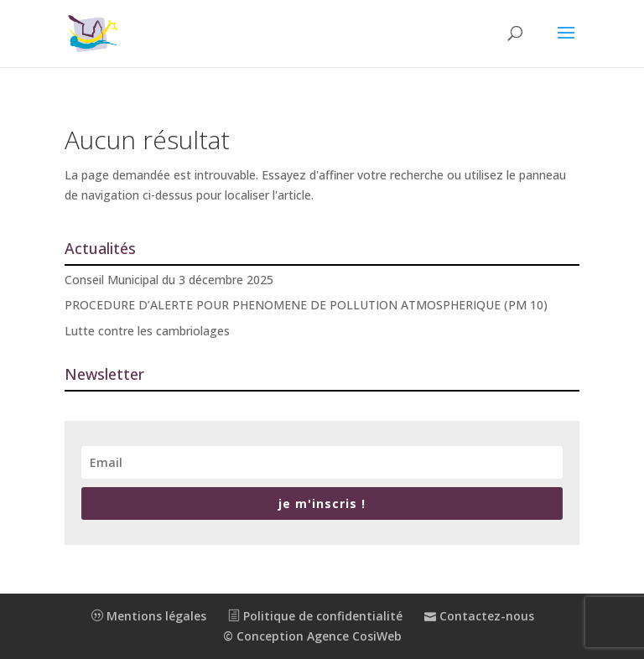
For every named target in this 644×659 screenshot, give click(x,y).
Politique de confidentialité (315, 616)
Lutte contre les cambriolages (147, 331)
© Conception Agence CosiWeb (312, 636)
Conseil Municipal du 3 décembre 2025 (169, 280)
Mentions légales (149, 616)
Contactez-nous (479, 616)
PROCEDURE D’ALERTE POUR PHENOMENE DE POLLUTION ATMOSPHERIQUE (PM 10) (306, 305)
